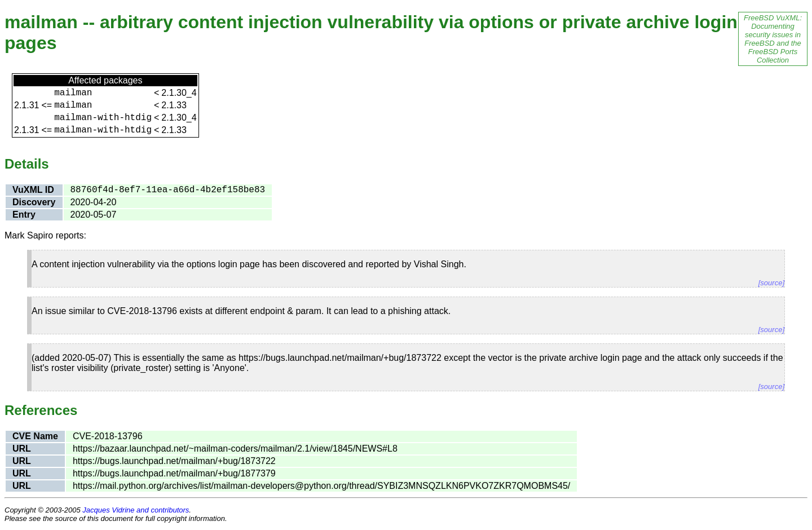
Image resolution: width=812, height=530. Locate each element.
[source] (771, 283)
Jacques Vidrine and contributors (136, 510)
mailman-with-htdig (103, 118)
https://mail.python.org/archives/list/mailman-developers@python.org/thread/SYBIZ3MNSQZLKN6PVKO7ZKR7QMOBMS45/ (321, 486)
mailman (73, 93)
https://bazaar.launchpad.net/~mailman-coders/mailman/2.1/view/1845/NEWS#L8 (235, 449)
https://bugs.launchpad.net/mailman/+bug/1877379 (174, 473)
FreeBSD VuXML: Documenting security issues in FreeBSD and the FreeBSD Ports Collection (773, 39)
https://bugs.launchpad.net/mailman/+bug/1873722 (174, 461)
